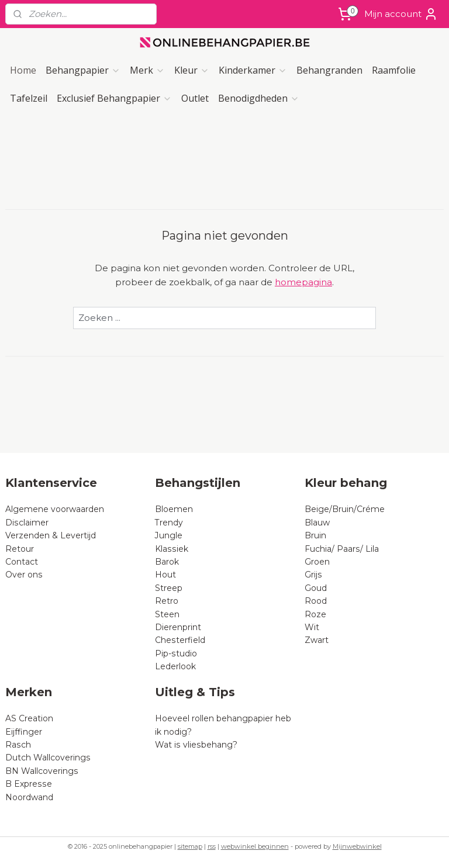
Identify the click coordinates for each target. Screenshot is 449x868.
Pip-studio (176, 653)
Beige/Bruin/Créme (345, 509)
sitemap (190, 846)
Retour (20, 549)
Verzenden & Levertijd (51, 535)
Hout (165, 575)
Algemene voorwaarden (55, 509)
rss (212, 846)
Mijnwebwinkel (357, 846)
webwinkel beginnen (255, 846)
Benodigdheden (259, 98)
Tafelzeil (29, 98)
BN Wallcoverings (42, 771)
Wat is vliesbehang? (196, 745)
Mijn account (401, 14)
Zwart (317, 640)
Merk (147, 70)
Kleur (192, 70)
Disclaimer (27, 523)
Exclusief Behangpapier (114, 98)
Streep (169, 588)
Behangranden (329, 70)
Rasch (18, 745)
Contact (22, 562)
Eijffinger (24, 732)
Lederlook (175, 666)
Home (23, 70)
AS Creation (29, 718)
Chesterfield (181, 640)
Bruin (315, 535)
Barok (167, 562)
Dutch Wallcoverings (48, 758)
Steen (167, 614)
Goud (316, 588)
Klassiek (172, 549)
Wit (312, 627)
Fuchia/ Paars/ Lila (342, 549)
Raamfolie (394, 70)
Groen (317, 562)
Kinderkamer (253, 70)
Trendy (169, 523)
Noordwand (29, 797)
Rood (316, 601)
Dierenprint (178, 627)
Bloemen (174, 509)
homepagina (303, 282)
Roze (315, 614)
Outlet (195, 98)
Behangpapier (83, 70)
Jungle (169, 535)
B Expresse (29, 784)
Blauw (317, 523)
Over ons (24, 575)
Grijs (313, 575)
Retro (167, 601)
